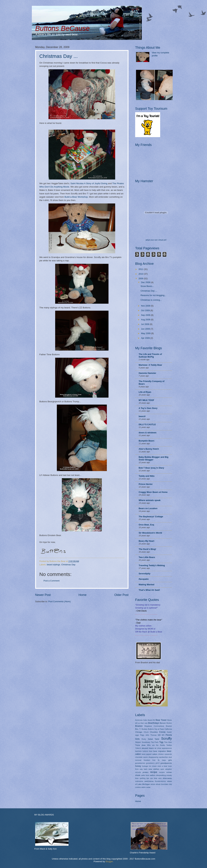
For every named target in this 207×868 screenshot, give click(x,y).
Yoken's (138, 748)
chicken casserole (165, 754)
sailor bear (145, 775)
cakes (155, 754)
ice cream (153, 766)
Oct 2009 (146, 310)
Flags (142, 735)
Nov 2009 (146, 306)
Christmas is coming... (151, 300)
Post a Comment (51, 581)
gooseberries (140, 763)
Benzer (163, 723)
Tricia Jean (140, 745)
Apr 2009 (146, 338)
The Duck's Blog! (147, 549)
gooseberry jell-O (153, 763)
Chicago (139, 732)
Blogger (109, 861)
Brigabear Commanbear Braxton (158, 726)
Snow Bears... (147, 286)
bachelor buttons (142, 751)
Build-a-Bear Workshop (76, 197)
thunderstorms (160, 781)
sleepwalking (161, 775)
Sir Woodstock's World (150, 533)
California (168, 729)
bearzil (142, 416)
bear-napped (146, 754)
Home (82, 595)
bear (151, 751)
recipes (162, 772)
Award (150, 720)
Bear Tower (161, 720)
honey (138, 766)
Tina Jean (168, 742)
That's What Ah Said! (149, 590)
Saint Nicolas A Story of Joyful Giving (89, 183)
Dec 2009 (146, 282)
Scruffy (166, 738)
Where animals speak (150, 500)
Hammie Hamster (147, 373)
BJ (154, 720)
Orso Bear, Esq (146, 525)
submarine (139, 781)
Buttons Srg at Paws (156, 729)
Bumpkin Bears (146, 441)
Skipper (138, 742)
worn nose (146, 787)
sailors (153, 775)
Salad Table (154, 739)
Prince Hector (146, 484)
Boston (169, 723)
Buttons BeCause (62, 28)
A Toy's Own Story (148, 408)
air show (158, 748)
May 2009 (146, 333)
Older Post (121, 595)
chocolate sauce (141, 757)
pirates (146, 772)
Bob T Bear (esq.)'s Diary (151, 468)
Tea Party (155, 742)
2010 (141, 274)
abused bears (148, 748)
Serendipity (144, 574)
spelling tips (144, 778)
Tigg (161, 742)
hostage (145, 766)
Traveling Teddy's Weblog (152, 565)
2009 (141, 279)
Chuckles (154, 732)
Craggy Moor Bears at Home (153, 492)
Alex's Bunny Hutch (149, 449)
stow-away (167, 778)
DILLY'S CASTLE (147, 424)
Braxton (139, 726)
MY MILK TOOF (146, 400)
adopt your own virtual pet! (156, 240)
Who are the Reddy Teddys (159, 745)
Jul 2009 (145, 324)
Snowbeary (146, 742)
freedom (147, 760)
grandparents (166, 763)
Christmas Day (68, 565)
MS (163, 735)
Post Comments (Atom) (59, 601)
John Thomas (151, 735)
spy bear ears (156, 778)
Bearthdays (154, 723)
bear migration (160, 751)
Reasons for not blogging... (153, 295)
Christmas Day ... (58, 56)
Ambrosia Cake (141, 720)
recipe (154, 772)
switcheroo (149, 781)
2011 (141, 269)
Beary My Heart (146, 541)
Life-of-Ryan (145, 392)
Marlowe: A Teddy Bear (150, 365)
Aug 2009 (146, 320)
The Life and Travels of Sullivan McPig (150, 355)
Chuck (146, 732)
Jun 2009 (146, 329)
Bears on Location (148, 508)
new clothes (154, 769)
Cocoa (162, 732)
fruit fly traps (159, 760)
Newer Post (43, 595)
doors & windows (148, 433)
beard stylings (53, 565)
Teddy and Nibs (147, 476)
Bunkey (144, 729)
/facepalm (144, 579)
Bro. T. (138, 729)
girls (170, 760)
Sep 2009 (146, 315)
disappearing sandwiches (158, 757)
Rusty (144, 739)
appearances (167, 748)
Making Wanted (146, 585)
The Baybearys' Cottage (151, 517)
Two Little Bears (147, 557)
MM (159, 735)
